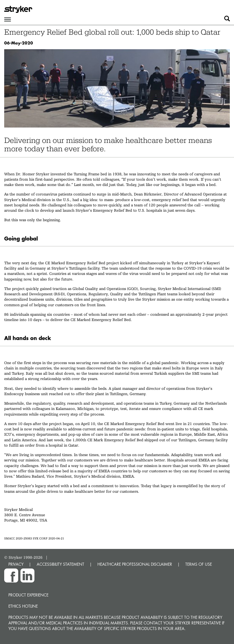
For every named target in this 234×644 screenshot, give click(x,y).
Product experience (28, 595)
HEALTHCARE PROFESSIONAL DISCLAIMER (135, 564)
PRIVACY (16, 564)
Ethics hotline (23, 606)
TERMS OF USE (199, 564)
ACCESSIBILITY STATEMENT (60, 564)
